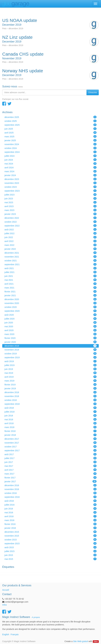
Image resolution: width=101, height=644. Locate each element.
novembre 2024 (50, 144)
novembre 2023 (50, 183)
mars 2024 (50, 171)
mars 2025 (50, 136)
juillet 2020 (50, 319)
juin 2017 (50, 462)
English (6, 634)
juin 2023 (50, 198)
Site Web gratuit (80, 641)
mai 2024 (50, 164)
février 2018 (50, 431)
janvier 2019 (50, 388)
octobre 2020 (50, 307)
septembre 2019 (50, 357)
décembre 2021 (50, 253)
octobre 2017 (50, 446)
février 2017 (50, 477)
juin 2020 (50, 322)
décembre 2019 (50, 346)
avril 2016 (50, 516)
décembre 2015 (50, 532)
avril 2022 (50, 241)
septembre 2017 (50, 450)
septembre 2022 (50, 226)
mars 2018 (50, 427)
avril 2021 (50, 284)
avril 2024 (50, 167)
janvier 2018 (50, 435)
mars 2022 (50, 245)
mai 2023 (50, 202)
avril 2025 (50, 133)
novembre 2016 (50, 489)
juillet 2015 (50, 551)
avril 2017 (50, 470)
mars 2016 (50, 520)
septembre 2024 (50, 152)
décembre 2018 (50, 392)
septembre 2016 (50, 497)
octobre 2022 (50, 222)
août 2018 (50, 408)
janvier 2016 (50, 528)
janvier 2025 (50, 140)
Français (15, 634)
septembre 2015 (50, 543)
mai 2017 (50, 466)
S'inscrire (93, 92)
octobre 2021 (50, 260)
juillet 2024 (50, 156)
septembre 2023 (50, 191)
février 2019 (50, 384)
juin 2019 (50, 369)
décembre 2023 (50, 179)
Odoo (96, 641)
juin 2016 (50, 508)
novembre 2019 (50, 350)
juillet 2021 (50, 272)
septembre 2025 (50, 125)
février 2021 (50, 291)
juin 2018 (50, 415)
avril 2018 (50, 423)
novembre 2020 (50, 303)
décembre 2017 (50, 439)
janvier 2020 (50, 342)
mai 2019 (50, 373)
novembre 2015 (50, 536)
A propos (36, 617)
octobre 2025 (50, 121)
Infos (4, 605)
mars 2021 (50, 288)
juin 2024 (50, 160)
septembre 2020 (50, 311)
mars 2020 (50, 334)
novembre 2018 (50, 396)
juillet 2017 (50, 458)
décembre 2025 (50, 117)
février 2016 (50, 524)
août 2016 (50, 501)
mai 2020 (50, 326)
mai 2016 (50, 512)
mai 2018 (50, 419)
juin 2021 (50, 276)
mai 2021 (50, 280)
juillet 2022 (50, 233)
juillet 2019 (50, 365)
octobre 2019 (50, 353)
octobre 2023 (50, 187)
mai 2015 (50, 559)
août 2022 (50, 229)
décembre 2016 (50, 485)
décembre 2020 (50, 299)
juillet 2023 (50, 195)
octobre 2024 (50, 148)
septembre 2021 (50, 264)
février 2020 (50, 338)
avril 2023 (50, 206)
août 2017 (50, 454)
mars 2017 (50, 474)
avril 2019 (50, 377)
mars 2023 (50, 210)
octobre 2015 (50, 539)
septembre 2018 (50, 404)
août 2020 (50, 315)
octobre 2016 (50, 493)
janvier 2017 (50, 481)
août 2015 (50, 547)
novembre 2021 (50, 257)
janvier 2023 (50, 214)
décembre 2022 (50, 218)
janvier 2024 (50, 175)
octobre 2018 (50, 400)
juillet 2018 (50, 412)
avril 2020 (50, 330)
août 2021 (50, 268)
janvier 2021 (50, 295)
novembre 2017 (50, 443)
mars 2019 (50, 381)
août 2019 (50, 361)
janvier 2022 (50, 249)
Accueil (6, 590)
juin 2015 (50, 555)
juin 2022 (50, 237)
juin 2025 (50, 129)
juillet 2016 (50, 505)
